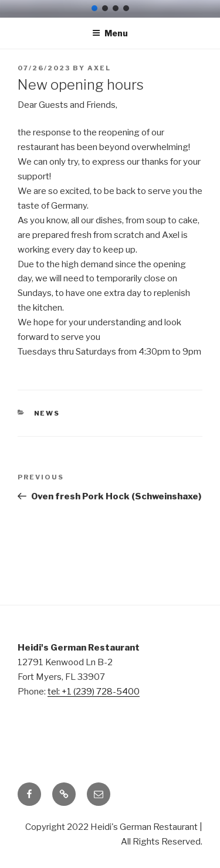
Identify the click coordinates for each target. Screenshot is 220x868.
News (47, 413)
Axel (99, 68)
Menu (110, 33)
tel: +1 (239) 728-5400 (94, 692)
